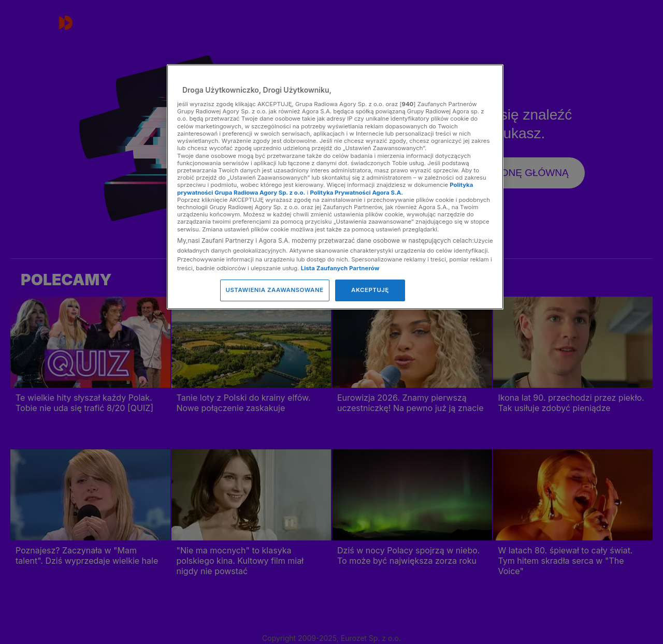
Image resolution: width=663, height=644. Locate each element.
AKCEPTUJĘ (370, 290)
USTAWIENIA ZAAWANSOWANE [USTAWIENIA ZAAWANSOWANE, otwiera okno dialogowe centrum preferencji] (275, 290)
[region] (335, 187)
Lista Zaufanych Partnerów (340, 268)
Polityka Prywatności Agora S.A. (356, 193)
